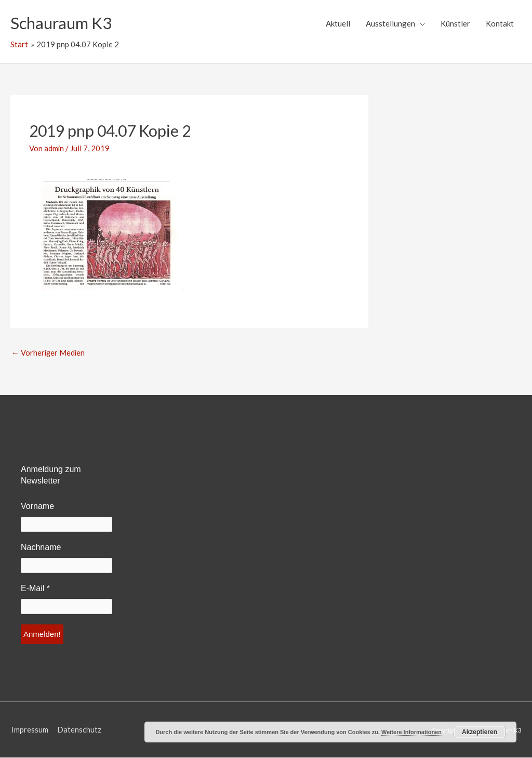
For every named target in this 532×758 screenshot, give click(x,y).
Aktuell (338, 23)
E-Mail (35, 589)
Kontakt (500, 23)
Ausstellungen (390, 23)
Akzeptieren (480, 732)
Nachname (41, 548)
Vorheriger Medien (49, 352)
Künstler (455, 23)
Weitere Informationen (412, 732)
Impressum (29, 730)
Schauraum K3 (63, 23)
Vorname (37, 507)
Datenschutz (79, 730)
